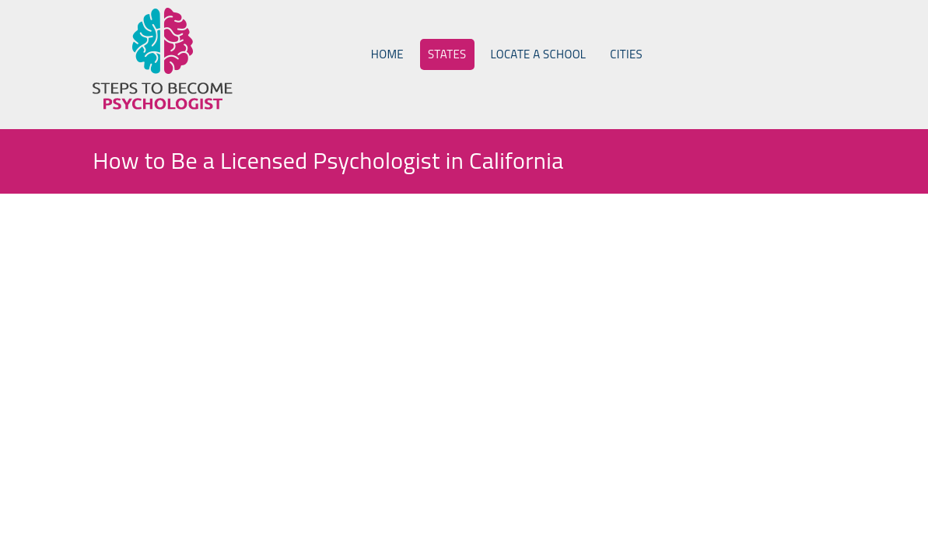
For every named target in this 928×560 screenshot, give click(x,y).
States (447, 54)
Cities (626, 54)
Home (387, 54)
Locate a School (539, 54)
